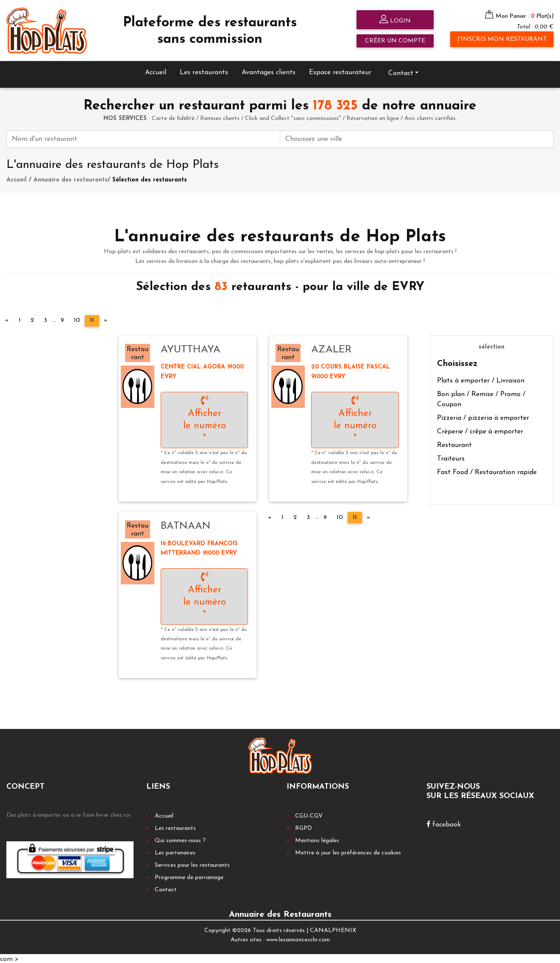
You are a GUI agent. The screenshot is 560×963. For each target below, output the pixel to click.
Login (395, 20)
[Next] (106, 320)
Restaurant (454, 444)
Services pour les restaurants (192, 864)
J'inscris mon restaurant (502, 39)
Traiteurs (451, 458)
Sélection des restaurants (150, 179)
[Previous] (7, 320)
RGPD (304, 827)
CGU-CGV (309, 815)
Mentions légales (317, 839)
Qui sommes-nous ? (180, 839)
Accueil (156, 71)
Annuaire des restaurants (71, 179)
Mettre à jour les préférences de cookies (348, 852)
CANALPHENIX (333, 929)
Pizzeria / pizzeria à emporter (483, 417)
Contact (401, 72)
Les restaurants (204, 71)
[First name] (143, 138)
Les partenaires (175, 852)
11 (92, 320)
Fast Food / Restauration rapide (487, 471)
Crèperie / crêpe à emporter (480, 430)
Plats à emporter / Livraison (481, 380)
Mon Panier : (525, 16)
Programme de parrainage (189, 876)
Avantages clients (269, 71)
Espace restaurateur (340, 71)
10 (77, 320)
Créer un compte (395, 41)
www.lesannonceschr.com (298, 939)
